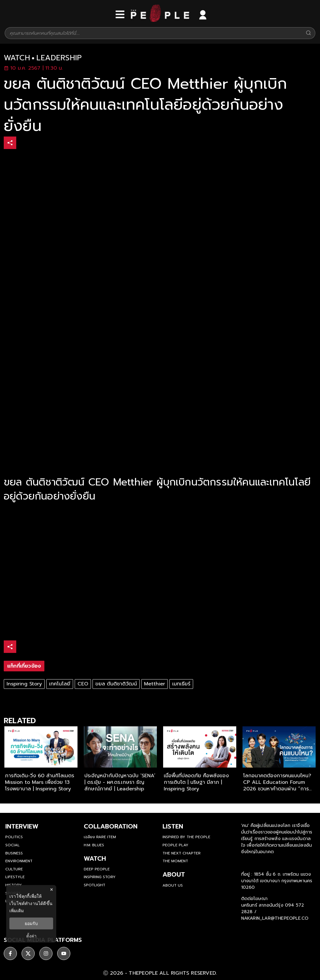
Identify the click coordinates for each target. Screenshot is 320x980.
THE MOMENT (175, 861)
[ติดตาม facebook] (10, 953)
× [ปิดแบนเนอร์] (51, 890)
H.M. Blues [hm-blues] (94, 845)
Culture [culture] (14, 869)
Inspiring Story (24, 684)
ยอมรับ (31, 923)
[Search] (308, 33)
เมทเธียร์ (181, 684)
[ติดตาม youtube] (64, 953)
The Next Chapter (182, 853)
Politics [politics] (14, 837)
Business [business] (14, 853)
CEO (83, 684)
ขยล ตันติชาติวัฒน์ (116, 684)
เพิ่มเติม (17, 911)
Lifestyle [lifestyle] (15, 877)
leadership (59, 58)
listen (173, 826)
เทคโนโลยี (60, 684)
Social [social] (12, 845)
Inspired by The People (186, 837)
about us (173, 885)
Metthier (155, 684)
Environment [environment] (19, 861)
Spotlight (95, 885)
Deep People (97, 869)
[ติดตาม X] (28, 953)
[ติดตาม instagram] (46, 953)
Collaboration (111, 826)
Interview (22, 826)
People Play (175, 845)
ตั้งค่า (31, 936)
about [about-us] (174, 874)
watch (17, 58)
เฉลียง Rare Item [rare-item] (100, 837)
